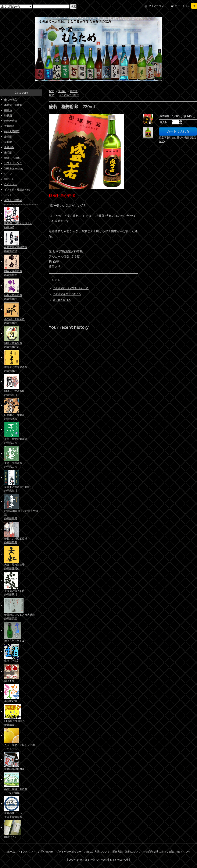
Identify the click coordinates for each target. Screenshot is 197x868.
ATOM (186, 852)
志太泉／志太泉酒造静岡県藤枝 (16, 369)
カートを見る (186, 6)
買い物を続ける (62, 300)
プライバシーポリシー (69, 852)
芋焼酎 (8, 142)
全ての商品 (11, 100)
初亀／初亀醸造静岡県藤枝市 (13, 345)
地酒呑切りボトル (14, 641)
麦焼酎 (62, 91)
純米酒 (8, 110)
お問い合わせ (46, 852)
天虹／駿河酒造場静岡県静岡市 (14, 566)
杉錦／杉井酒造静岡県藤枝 (13, 297)
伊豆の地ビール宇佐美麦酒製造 (13, 815)
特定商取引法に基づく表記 (158, 852)
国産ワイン (11, 837)
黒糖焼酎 (9, 147)
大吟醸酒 (9, 126)
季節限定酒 (11, 701)
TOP (51, 91)
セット (8, 195)
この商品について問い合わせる (71, 288)
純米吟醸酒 (11, 121)
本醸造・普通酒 (13, 105)
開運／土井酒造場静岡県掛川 (14, 393)
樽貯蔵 (74, 91)
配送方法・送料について (126, 852)
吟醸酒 (8, 115)
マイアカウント (157, 6)
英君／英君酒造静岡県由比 (13, 465)
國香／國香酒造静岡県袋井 (13, 273)
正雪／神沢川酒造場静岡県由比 (16, 441)
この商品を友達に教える (67, 294)
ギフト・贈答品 (13, 200)
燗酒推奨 (9, 681)
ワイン (8, 174)
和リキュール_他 (14, 168)
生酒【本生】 (12, 661)
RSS (178, 852)
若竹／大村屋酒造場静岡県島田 (16, 540)
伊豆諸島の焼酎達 (69, 95)
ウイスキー (11, 184)
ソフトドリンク (13, 163)
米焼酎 (8, 153)
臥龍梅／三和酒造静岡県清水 (14, 417)
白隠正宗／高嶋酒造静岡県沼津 (16, 249)
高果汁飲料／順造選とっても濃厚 (16, 791)
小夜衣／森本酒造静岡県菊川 (14, 593)
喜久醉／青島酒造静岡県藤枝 (14, 321)
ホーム (11, 852)
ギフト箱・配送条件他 (17, 190)
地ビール (9, 179)
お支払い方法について (97, 852)
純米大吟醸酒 (12, 131)
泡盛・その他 (12, 158)
